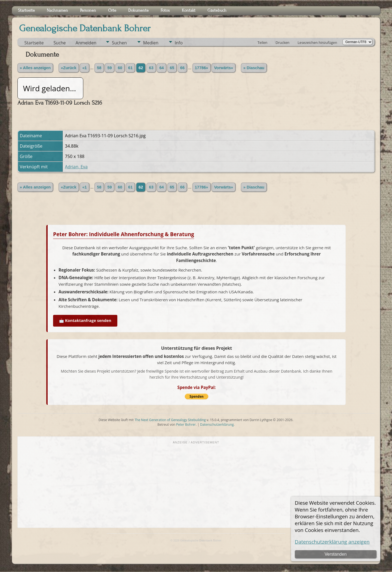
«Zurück (69, 68)
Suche (60, 43)
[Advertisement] (196, 485)
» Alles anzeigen (35, 68)
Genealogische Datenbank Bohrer (85, 28)
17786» (202, 68)
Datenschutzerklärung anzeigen (332, 542)
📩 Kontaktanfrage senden (85, 320)
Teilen (262, 42)
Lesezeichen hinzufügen (317, 42)
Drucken (282, 42)
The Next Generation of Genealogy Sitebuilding (170, 420)
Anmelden (86, 43)
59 (109, 68)
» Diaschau (254, 68)
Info (179, 43)
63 (151, 68)
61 (130, 68)
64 (161, 68)
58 (99, 68)
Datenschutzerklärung (217, 425)
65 (172, 68)
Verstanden (336, 554)
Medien (151, 43)
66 (182, 68)
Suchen (119, 43)
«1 (84, 68)
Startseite (34, 43)
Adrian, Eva (76, 167)
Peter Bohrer (186, 425)
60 (120, 68)
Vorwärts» (223, 68)
